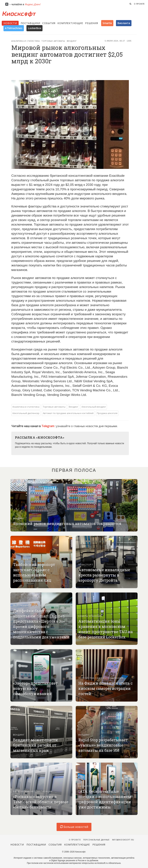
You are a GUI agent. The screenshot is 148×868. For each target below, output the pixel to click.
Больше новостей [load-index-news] (74, 827)
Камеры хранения (90, 616)
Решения (92, 23)
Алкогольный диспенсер (26, 413)
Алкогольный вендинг (94, 407)
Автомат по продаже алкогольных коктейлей (68, 413)
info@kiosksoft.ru (123, 840)
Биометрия (21, 559)
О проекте (139, 4)
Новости (10, 23)
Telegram (48, 426)
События (49, 23)
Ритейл (18, 678)
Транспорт (86, 565)
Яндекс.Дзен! (33, 4)
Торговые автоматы (53, 41)
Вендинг (72, 41)
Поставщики (30, 23)
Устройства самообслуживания (101, 678)
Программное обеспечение (31, 606)
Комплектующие (70, 23)
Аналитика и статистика (26, 41)
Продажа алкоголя (107, 413)
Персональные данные (96, 840)
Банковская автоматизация (33, 791)
